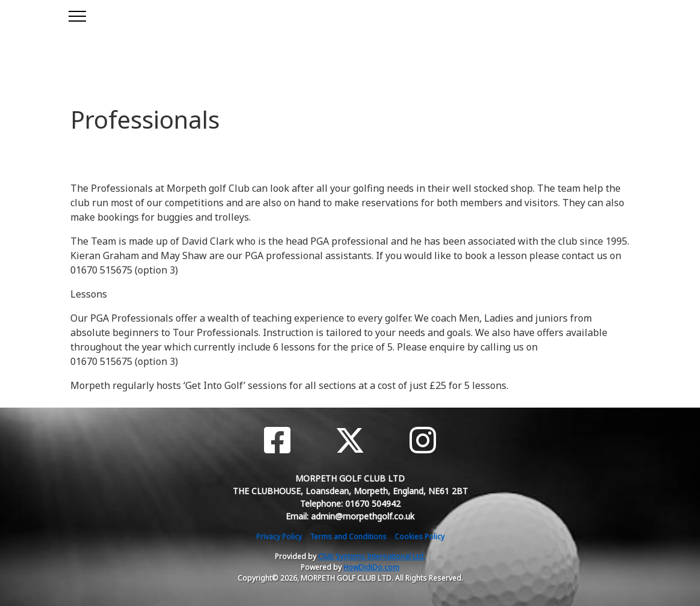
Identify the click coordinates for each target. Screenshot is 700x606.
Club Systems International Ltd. (372, 556)
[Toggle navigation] (77, 14)
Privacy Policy (279, 537)
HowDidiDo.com (371, 567)
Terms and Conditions (348, 537)
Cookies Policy (419, 537)
